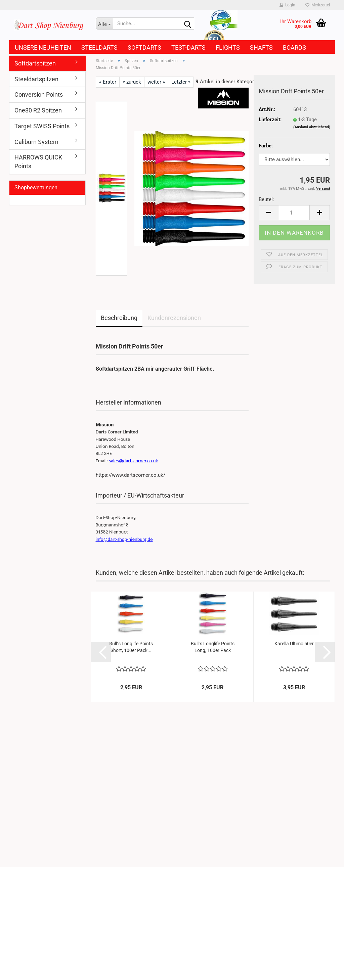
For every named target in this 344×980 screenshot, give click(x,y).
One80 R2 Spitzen (38, 110)
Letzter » (181, 82)
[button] (269, 213)
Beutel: (266, 199)
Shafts (261, 48)
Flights (228, 48)
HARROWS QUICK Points (38, 162)
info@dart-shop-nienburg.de (124, 539)
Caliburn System (36, 142)
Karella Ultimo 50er (294, 644)
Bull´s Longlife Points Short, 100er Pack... (131, 647)
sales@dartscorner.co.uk (133, 461)
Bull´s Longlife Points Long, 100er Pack (213, 647)
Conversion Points (39, 95)
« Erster (108, 82)
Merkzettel (318, 5)
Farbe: (266, 146)
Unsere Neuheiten (43, 48)
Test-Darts (188, 48)
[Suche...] (104, 24)
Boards (294, 48)
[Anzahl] (294, 213)
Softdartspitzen (35, 63)
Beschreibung (119, 318)
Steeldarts (99, 48)
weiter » (156, 82)
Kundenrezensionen (174, 318)
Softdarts (144, 48)
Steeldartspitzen (36, 79)
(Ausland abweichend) (312, 127)
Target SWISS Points (42, 126)
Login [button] (287, 5)
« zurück (132, 82)
